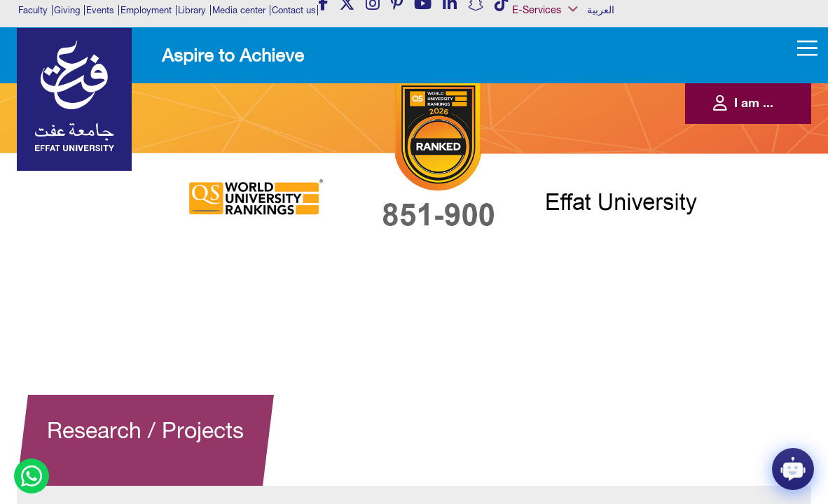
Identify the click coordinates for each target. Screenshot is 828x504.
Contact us (294, 10)
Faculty (33, 10)
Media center (239, 10)
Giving (67, 10)
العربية (601, 10)
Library (192, 10)
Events (100, 10)
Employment (146, 10)
